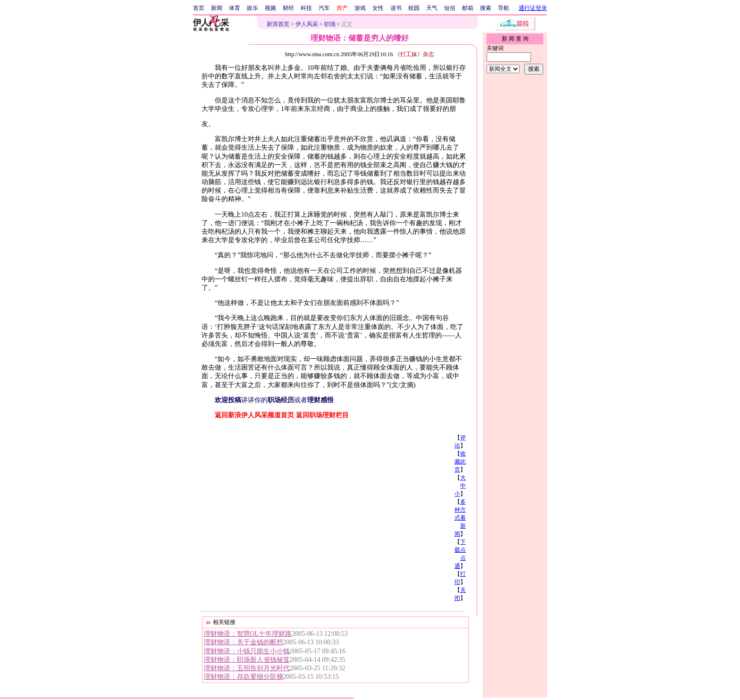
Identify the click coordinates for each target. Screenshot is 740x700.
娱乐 (252, 8)
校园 (414, 8)
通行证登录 (533, 8)
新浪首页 (278, 24)
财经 (288, 8)
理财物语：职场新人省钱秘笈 (247, 660)
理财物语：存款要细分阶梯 (244, 677)
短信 (450, 8)
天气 (432, 8)
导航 (504, 8)
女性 (378, 8)
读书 (396, 8)
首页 (199, 8)
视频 (270, 8)
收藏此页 (460, 462)
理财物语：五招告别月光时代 (247, 668)
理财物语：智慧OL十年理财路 (248, 634)
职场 (330, 24)
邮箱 (468, 8)
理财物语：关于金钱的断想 (244, 642)
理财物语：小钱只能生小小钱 (247, 651)
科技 (306, 8)
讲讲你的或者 (274, 400)
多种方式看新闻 (460, 518)
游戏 (360, 8)
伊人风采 (307, 24)
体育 (235, 8)
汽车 (324, 8)
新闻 (217, 8)
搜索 (486, 8)
